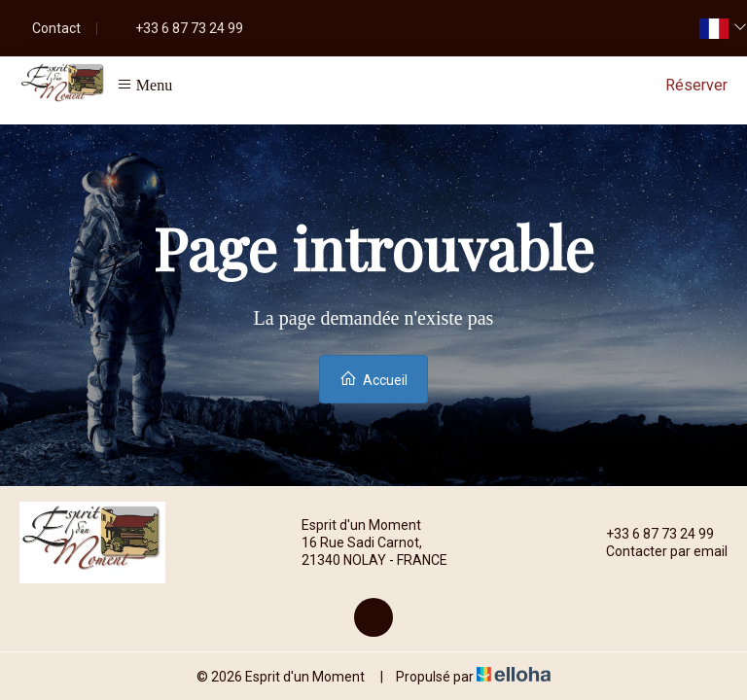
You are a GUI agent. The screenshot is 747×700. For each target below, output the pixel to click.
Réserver (696, 85)
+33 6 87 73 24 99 (649, 534)
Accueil (373, 379)
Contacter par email (656, 551)
